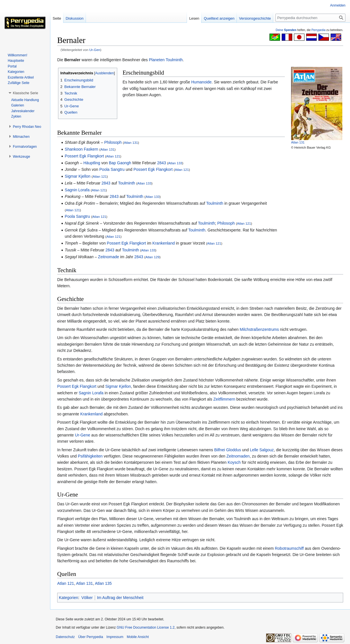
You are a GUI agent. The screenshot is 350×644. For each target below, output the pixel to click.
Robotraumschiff (289, 548)
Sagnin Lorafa (77, 190)
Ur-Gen (95, 50)
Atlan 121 (113, 156)
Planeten (157, 60)
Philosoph (113, 142)
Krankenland (164, 243)
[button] (25, 93)
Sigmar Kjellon (78, 176)
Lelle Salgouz (262, 450)
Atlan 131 (298, 142)
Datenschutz (65, 637)
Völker (87, 598)
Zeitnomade (108, 257)
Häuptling (92, 163)
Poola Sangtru (112, 169)
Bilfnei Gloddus (228, 450)
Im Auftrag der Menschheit (120, 598)
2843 (161, 163)
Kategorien (69, 598)
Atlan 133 (175, 163)
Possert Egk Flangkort (85, 156)
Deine (286, 30)
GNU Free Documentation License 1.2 (146, 627)
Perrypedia (318, 30)
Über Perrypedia (91, 637)
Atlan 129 (152, 257)
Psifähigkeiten (90, 456)
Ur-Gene (83, 435)
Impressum (115, 637)
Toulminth (174, 60)
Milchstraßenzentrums (259, 329)
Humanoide (201, 82)
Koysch (234, 462)
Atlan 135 (103, 583)
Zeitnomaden (238, 456)
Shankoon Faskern (82, 149)
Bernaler (72, 60)
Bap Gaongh (120, 163)
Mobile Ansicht (138, 637)
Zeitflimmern (224, 399)
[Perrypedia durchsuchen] (310, 18)
